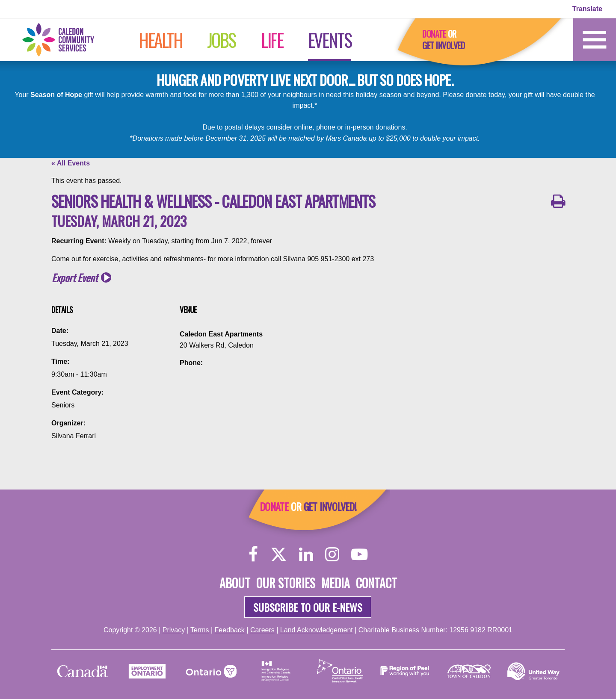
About (235, 583)
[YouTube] (359, 554)
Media (336, 583)
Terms (200, 630)
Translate (587, 9)
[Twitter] (278, 554)
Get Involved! (330, 506)
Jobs (221, 40)
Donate (434, 34)
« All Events (71, 163)
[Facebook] (253, 554)
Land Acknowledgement (317, 630)
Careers (262, 630)
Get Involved (443, 45)
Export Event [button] (75, 278)
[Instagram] (332, 554)
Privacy (174, 630)
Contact (376, 583)
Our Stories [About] (286, 583)
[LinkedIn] (306, 554)
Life (272, 40)
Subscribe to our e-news (308, 607)
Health (161, 40)
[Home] (67, 39)
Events (330, 40)
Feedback (230, 630)
